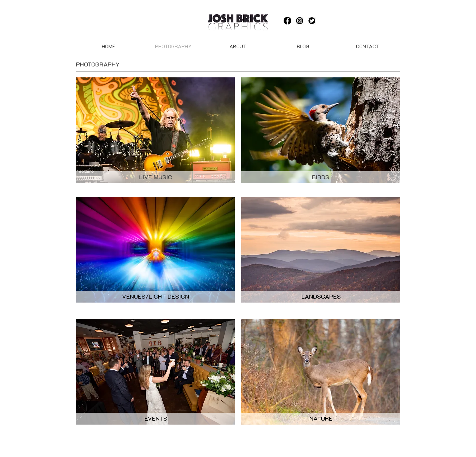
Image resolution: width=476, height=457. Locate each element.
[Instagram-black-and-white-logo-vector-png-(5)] (300, 21)
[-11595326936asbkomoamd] (287, 21)
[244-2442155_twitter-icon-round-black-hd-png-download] (312, 21)
